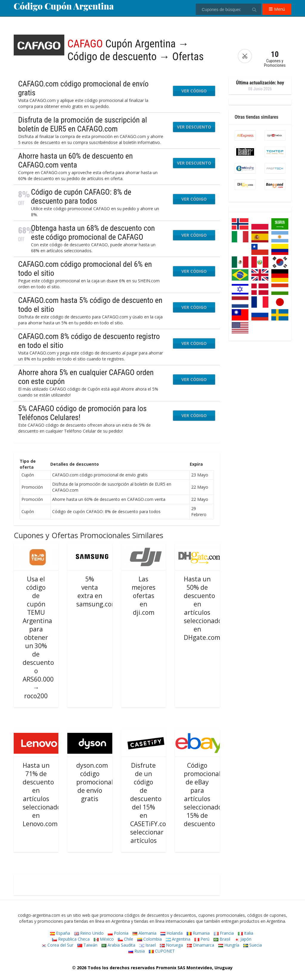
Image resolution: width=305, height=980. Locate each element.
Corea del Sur (57, 945)
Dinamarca (201, 945)
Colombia (150, 939)
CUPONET (162, 951)
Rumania (198, 933)
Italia (246, 933)
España (60, 933)
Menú (277, 9)
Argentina (178, 939)
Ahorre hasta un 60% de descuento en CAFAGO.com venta (76, 160)
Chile (126, 939)
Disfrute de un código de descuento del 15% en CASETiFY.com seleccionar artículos (151, 803)
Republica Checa (71, 939)
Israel (148, 945)
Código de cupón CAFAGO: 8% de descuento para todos (81, 196)
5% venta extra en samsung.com (97, 592)
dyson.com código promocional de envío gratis (95, 782)
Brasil (222, 939)
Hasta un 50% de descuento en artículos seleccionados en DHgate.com (204, 608)
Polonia (118, 933)
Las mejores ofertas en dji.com (144, 596)
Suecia (253, 945)
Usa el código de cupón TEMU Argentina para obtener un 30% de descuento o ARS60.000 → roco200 (38, 637)
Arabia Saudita (118, 945)
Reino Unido (89, 933)
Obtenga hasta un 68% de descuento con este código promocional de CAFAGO (93, 233)
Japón (243, 939)
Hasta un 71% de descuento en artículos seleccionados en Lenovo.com (43, 795)
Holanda (172, 933)
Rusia (137, 951)
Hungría (229, 945)
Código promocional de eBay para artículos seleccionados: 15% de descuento (205, 795)
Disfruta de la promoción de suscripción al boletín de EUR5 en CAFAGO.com (83, 124)
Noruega (171, 945)
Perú (202, 939)
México (104, 939)
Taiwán (87, 945)
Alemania (144, 933)
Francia (224, 933)
